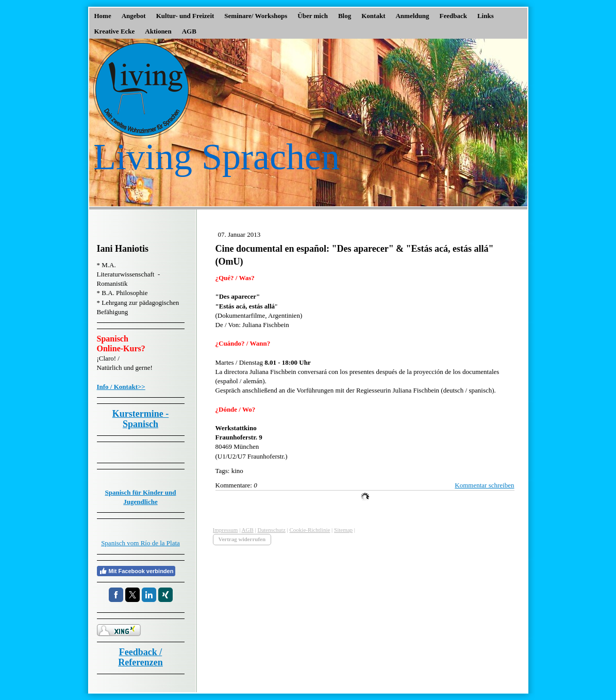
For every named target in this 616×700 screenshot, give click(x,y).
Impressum (226, 530)
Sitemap (343, 530)
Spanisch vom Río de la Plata (140, 543)
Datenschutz (271, 530)
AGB (248, 530)
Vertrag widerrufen (242, 539)
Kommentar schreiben (484, 485)
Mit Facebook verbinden (136, 571)
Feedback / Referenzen (140, 657)
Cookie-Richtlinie (310, 530)
